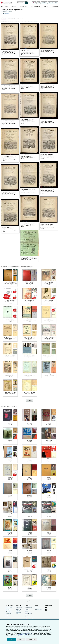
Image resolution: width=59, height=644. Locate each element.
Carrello (7, 616)
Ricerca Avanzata (4, 6)
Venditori (46, 6)
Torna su (30, 602)
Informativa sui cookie (30, 619)
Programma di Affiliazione (18, 610)
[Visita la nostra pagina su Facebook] (46, 608)
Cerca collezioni (5, 13)
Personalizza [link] (32, 639)
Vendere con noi (55, 6)
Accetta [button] (11, 639)
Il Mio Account (8, 611)
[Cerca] (26, 3)
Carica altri (30, 400)
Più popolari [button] (4, 18)
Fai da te (37, 607)
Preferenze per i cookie (30, 617)
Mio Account (44, 3)
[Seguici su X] (46, 610)
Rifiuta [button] (21, 639)
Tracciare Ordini (9, 614)
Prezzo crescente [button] (19, 18)
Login (39, 3)
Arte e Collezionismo (35, 6)
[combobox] (21, 3)
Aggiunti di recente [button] (11, 18)
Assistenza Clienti (39, 609)
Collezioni (14, 6)
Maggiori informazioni (33, 21)
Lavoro (27, 611)
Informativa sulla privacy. (25, 636)
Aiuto (56, 3)
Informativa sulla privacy (29, 614)
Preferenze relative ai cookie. (26, 633)
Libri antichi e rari (23, 6)
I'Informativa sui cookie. (22, 634)
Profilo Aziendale (29, 607)
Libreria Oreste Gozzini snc (7, 11)
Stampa (27, 609)
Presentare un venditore (18, 613)
